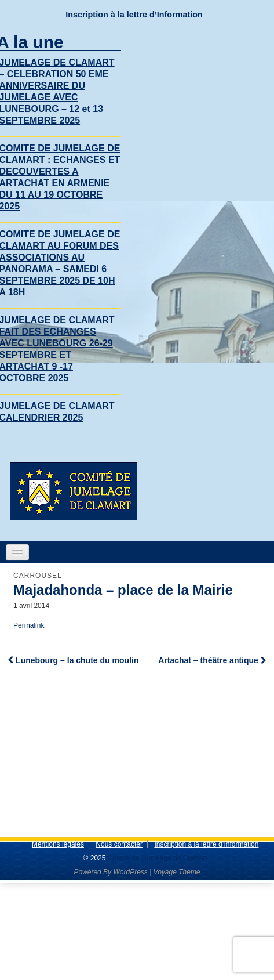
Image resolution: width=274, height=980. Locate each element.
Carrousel (38, 576)
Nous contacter (119, 844)
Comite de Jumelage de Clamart (156, 858)
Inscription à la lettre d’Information (134, 15)
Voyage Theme (177, 872)
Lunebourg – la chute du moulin (73, 660)
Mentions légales (58, 844)
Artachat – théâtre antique (212, 660)
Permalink (29, 625)
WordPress (130, 872)
